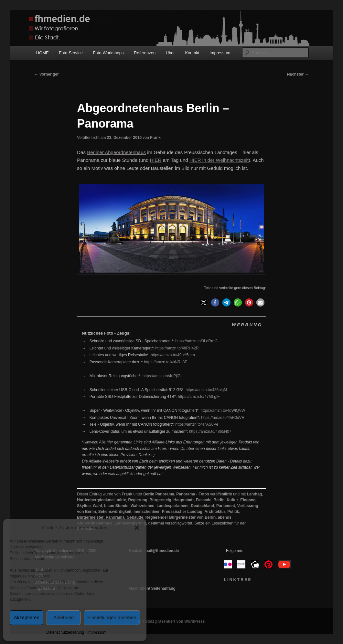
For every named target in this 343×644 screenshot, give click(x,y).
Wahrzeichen (143, 506)
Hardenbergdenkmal (96, 500)
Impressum (97, 632)
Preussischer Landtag (182, 512)
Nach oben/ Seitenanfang (152, 588)
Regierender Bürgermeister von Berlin (181, 517)
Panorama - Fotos (193, 494)
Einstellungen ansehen (112, 617)
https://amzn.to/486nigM (206, 390)
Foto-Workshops (108, 53)
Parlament (226, 506)
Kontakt (192, 53)
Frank (155, 138)
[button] (137, 528)
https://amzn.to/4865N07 (210, 431)
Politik (233, 512)
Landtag (255, 494)
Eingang (248, 500)
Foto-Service (71, 53)
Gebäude (135, 517)
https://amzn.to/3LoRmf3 (196, 341)
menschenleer (147, 512)
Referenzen (145, 53)
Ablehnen (64, 617)
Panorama (115, 517)
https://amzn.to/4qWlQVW (223, 410)
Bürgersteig (160, 500)
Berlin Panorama (159, 494)
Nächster (298, 74)
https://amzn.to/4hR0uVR (223, 418)
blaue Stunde (116, 506)
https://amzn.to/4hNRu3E (166, 362)
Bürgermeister (90, 517)
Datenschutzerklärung (65, 632)
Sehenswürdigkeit (115, 512)
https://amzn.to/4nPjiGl (162, 376)
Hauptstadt (183, 500)
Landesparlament (172, 506)
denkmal (156, 523)
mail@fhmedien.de (162, 551)
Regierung (138, 500)
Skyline (84, 506)
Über (170, 53)
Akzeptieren (27, 617)
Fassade (204, 500)
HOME (43, 53)
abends (225, 517)
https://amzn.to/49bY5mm (173, 355)
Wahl (97, 506)
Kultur (232, 500)
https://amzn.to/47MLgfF (199, 397)
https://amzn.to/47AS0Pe (197, 424)
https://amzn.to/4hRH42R (177, 348)
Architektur (215, 512)
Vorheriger (47, 74)
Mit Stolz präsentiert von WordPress (172, 621)
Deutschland (202, 506)
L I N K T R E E (237, 580)
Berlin (219, 500)
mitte (121, 500)
